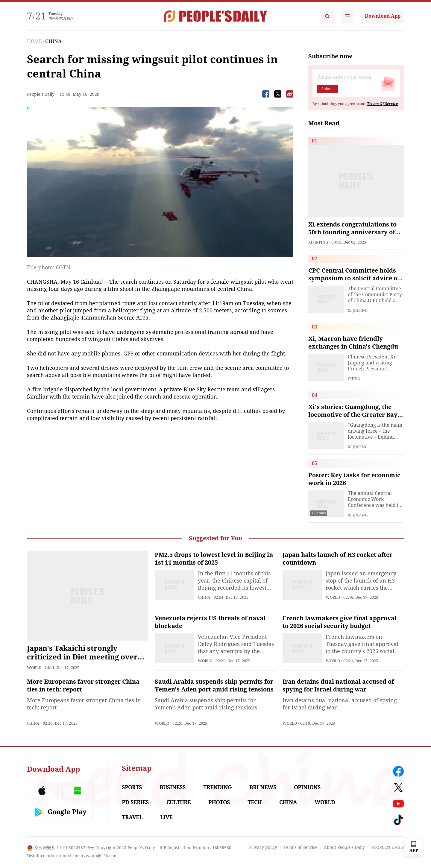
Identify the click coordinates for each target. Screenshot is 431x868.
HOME (34, 41)
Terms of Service (301, 847)
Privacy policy (263, 847)
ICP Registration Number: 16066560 (195, 848)
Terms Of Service (382, 104)
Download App (383, 16)
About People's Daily (344, 847)
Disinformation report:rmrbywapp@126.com (72, 856)
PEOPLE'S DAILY (388, 847)
